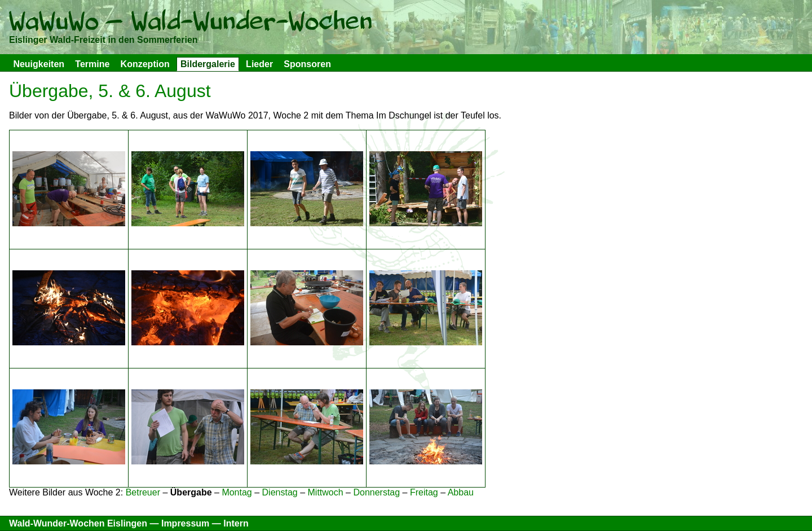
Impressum (185, 523)
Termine (92, 64)
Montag (237, 492)
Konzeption (145, 64)
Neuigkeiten (39, 64)
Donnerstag (376, 492)
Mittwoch (326, 492)
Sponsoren (307, 64)
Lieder (259, 64)
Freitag (424, 492)
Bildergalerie (208, 64)
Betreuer (143, 492)
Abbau (461, 492)
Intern (236, 523)
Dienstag (280, 492)
